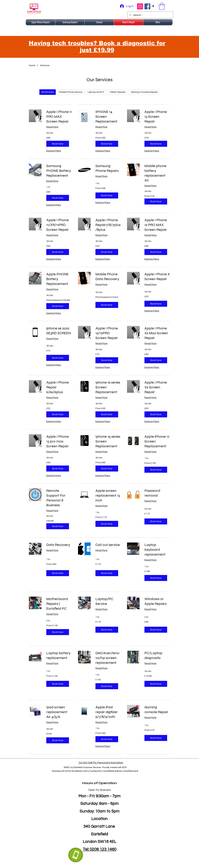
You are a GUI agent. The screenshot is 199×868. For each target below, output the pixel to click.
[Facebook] (147, 6)
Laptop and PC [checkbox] (96, 92)
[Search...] (150, 15)
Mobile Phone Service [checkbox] (71, 92)
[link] (59, 117)
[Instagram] (140, 6)
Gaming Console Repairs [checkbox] (144, 92)
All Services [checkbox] (48, 92)
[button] (162, 6)
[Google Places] (153, 6)
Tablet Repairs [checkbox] (118, 92)
